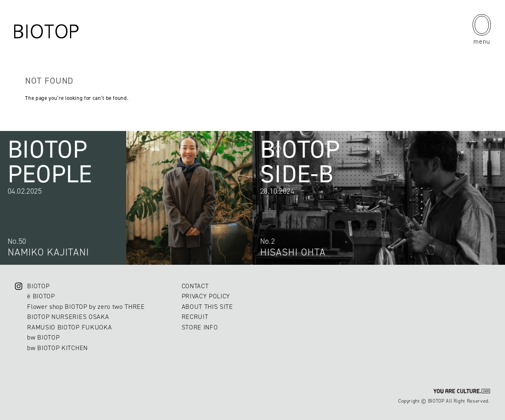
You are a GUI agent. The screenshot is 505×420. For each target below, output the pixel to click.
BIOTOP (38, 286)
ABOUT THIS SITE (207, 307)
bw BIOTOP (43, 337)
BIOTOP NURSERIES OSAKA (68, 317)
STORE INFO (200, 327)
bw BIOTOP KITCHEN (57, 348)
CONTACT (195, 286)
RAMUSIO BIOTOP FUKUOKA (69, 327)
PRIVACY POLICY (206, 296)
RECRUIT (195, 317)
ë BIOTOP (41, 296)
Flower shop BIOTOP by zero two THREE (86, 307)
